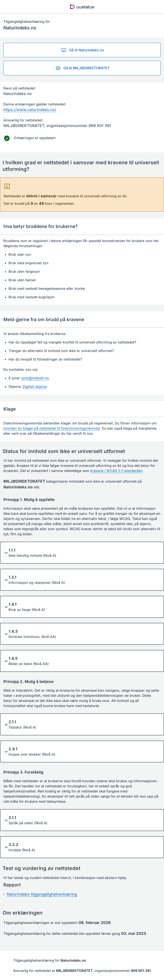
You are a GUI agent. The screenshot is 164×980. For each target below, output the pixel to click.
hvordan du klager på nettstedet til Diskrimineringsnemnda (52, 428)
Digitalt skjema (35, 387)
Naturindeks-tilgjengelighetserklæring (42, 894)
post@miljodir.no (35, 378)
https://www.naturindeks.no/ (30, 110)
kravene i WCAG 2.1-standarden (116, 471)
